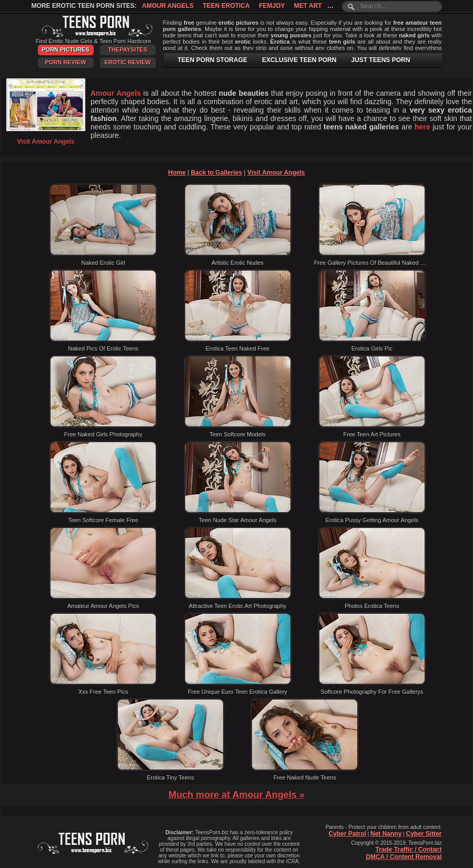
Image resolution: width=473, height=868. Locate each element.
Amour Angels (168, 6)
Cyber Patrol (347, 834)
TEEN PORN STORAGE (213, 60)
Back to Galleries (217, 173)
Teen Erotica (226, 6)
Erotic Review (127, 62)
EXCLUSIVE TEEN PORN (299, 60)
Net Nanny (386, 834)
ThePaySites (128, 49)
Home (177, 173)
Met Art (308, 6)
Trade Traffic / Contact (408, 850)
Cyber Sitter (424, 834)
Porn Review (65, 62)
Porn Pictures (65, 49)
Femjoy (272, 6)
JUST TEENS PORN (380, 60)
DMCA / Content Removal (404, 857)
